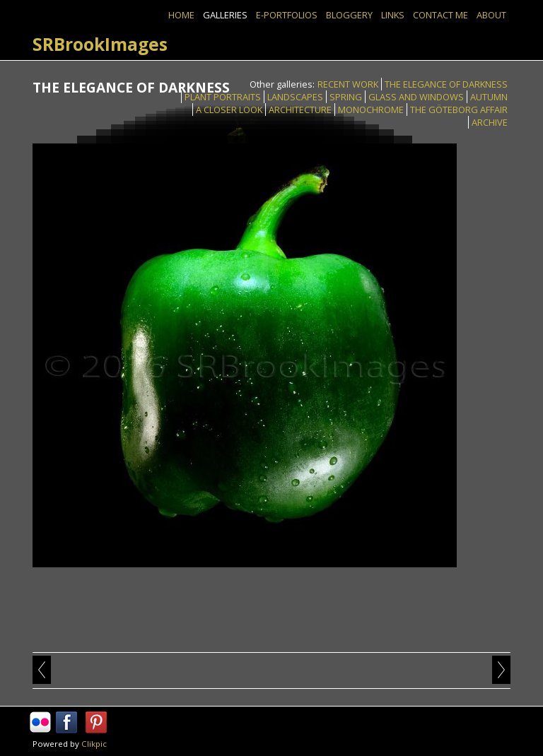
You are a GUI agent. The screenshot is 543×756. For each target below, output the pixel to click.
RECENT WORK (348, 84)
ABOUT (491, 15)
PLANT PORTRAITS (223, 97)
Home (181, 15)
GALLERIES (225, 15)
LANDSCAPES (295, 97)
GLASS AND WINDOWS (416, 97)
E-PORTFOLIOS (287, 15)
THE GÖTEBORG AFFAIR (459, 110)
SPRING (346, 97)
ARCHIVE (490, 122)
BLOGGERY (349, 15)
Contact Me (440, 15)
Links (393, 15)
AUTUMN (489, 97)
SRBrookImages (100, 44)
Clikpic (94, 744)
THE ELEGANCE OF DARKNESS (446, 84)
